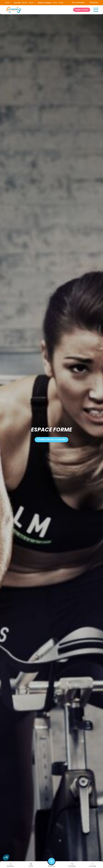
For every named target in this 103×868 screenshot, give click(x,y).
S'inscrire (94, 2)
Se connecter (78, 2)
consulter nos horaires (51, 440)
